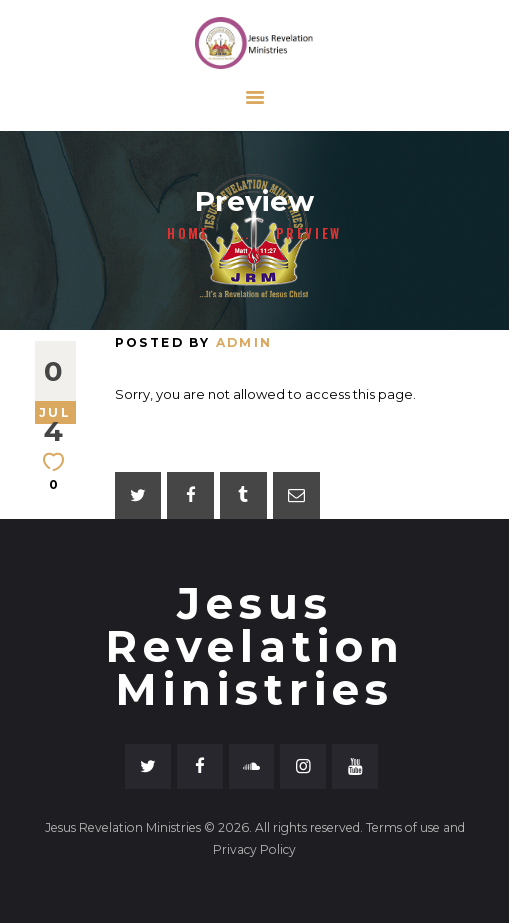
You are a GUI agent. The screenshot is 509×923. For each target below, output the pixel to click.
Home (188, 233)
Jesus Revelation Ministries (255, 647)
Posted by (194, 342)
